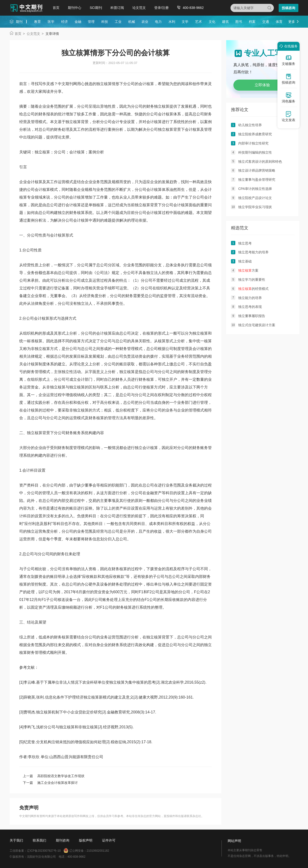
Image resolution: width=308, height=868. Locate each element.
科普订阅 (117, 8)
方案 (248, 270)
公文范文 (33, 34)
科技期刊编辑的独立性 (255, 152)
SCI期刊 (96, 8)
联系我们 (39, 840)
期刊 (19, 22)
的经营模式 (253, 289)
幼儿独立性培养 (250, 125)
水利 (172, 22)
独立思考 (245, 243)
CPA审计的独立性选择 (255, 189)
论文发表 (289, 116)
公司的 (141, 106)
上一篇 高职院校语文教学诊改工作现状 (54, 776)
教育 (38, 22)
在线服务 (288, 46)
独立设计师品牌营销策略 (257, 170)
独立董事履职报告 (252, 316)
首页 (56, 8)
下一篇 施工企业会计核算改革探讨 (50, 783)
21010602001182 (98, 851)
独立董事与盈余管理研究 (257, 180)
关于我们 (16, 840)
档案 (252, 22)
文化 (212, 22)
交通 (266, 22)
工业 (118, 22)
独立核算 (162, 106)
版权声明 (86, 840)
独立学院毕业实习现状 (255, 207)
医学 (51, 22)
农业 (145, 22)
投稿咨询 (289, 8)
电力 (158, 22)
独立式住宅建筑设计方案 (257, 325)
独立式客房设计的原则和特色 (260, 162)
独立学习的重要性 (252, 280)
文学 (185, 22)
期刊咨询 (63, 840)
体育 (279, 22)
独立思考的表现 (250, 307)
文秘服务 (289, 60)
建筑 (225, 22)
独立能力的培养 (250, 298)
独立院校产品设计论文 (255, 198)
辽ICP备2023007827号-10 (44, 851)
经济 (64, 22)
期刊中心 (75, 8)
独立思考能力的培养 (253, 252)
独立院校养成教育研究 (255, 134)
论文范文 (139, 8)
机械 (132, 22)
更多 (292, 22)
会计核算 (166, 114)
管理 (91, 22)
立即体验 (262, 85)
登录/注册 (161, 8)
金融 (78, 22)
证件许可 (109, 840)
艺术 (199, 22)
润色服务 (289, 98)
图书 (239, 22)
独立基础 (245, 261)
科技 (105, 22)
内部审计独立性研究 (253, 143)
